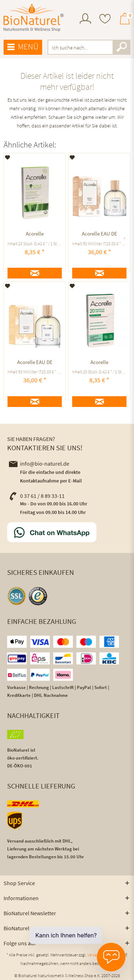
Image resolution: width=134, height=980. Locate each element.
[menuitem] (85, 20)
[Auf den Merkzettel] (8, 157)
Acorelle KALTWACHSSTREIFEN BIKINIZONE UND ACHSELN (100, 363)
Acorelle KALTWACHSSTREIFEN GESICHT (35, 235)
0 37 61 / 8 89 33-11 (37, 496)
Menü (23, 47)
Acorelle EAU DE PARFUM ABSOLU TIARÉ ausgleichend (100, 235)
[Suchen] (121, 47)
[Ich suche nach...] (89, 47)
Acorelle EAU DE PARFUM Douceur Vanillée (35, 363)
